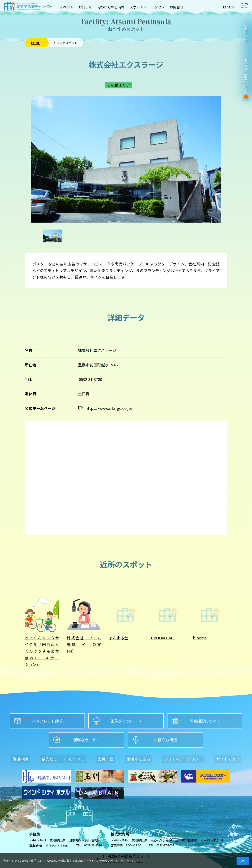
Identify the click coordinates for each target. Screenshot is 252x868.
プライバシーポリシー (99, 861)
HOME (35, 43)
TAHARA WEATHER (246, 50)
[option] (126, 159)
